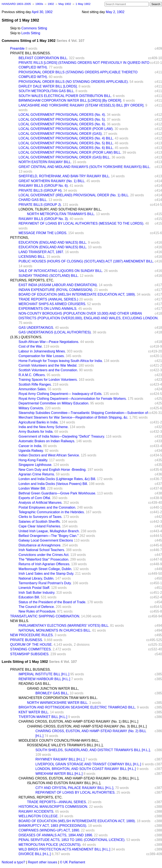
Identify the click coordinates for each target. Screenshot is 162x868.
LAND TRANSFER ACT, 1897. (41, 252)
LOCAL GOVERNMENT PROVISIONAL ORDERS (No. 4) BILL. (66, 138)
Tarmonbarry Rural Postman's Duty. (45, 583)
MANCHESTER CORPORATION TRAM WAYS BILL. (58, 698)
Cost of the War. (31, 346)
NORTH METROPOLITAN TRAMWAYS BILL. (61, 214)
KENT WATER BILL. (34, 712)
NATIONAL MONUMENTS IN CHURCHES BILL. (55, 630)
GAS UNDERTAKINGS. (36, 328)
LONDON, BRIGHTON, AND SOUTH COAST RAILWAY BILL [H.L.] (86, 769)
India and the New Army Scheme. (44, 427)
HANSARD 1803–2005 (16, 4)
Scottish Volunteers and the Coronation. (48, 370)
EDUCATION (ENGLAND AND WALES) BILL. (53, 242)
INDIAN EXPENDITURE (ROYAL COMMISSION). (56, 290)
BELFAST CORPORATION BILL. (43, 58)
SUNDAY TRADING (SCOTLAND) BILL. (49, 276)
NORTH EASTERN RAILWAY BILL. (45, 162)
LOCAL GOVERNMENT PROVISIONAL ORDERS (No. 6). (62, 124)
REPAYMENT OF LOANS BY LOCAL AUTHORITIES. (76, 792)
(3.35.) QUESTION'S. (26, 337)
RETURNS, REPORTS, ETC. (32, 280)
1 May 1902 (83, 4)
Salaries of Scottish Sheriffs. (40, 522)
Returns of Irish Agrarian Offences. (44, 564)
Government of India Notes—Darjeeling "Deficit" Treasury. (62, 436)
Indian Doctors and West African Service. (49, 455)
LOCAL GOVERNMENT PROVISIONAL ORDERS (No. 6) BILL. (66, 148)
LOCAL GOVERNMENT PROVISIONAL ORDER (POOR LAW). (66, 129)
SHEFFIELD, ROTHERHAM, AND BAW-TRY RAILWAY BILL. (64, 176)
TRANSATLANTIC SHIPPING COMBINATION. (45, 616)
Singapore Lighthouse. (35, 465)
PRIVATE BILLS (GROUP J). (40, 205)
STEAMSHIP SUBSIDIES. (30, 654)
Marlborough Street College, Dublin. (45, 569)
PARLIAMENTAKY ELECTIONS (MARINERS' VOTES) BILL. (64, 626)
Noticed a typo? (13, 862)
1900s (40, 4)
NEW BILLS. (20, 621)
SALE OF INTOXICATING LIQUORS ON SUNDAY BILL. (61, 271)
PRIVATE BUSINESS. (27, 640)
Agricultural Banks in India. (38, 422)
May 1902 (65, 4)
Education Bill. (29, 597)
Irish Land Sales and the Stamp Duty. (46, 574)
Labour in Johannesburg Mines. (42, 351)
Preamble (17, 48)
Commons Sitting (34, 28)
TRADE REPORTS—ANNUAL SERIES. (57, 802)
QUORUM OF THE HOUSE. (31, 645)
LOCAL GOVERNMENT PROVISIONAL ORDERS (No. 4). (62, 115)
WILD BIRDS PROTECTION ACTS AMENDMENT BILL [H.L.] (64, 849)
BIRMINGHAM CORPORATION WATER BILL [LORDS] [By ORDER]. (70, 100)
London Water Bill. (32, 488)
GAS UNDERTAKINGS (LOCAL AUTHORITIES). (55, 332)
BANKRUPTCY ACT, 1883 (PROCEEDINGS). (53, 826)
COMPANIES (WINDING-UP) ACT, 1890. (49, 830)
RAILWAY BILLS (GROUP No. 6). (44, 186)
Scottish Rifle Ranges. (35, 384)
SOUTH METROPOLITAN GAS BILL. (47, 91)
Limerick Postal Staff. (34, 588)
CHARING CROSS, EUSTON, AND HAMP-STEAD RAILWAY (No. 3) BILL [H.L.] (87, 726)
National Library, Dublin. (36, 578)
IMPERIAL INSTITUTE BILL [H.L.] (44, 674)
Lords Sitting (31, 33)
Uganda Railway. (31, 451)
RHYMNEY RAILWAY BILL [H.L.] (60, 759)
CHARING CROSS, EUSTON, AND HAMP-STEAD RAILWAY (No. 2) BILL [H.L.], (79, 778)
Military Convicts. (31, 408)
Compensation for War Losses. (42, 356)
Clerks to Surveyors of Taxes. (40, 517)
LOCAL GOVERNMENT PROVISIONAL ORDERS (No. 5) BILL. (66, 143)
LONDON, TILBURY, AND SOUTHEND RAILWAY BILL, (60, 209)
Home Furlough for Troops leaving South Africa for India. (61, 361)
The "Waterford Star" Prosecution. (44, 559)
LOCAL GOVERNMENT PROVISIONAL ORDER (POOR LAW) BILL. (70, 152)
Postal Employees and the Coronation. (47, 507)
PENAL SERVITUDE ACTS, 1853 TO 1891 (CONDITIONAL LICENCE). (72, 840)
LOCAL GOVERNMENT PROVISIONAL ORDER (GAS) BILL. (65, 157)
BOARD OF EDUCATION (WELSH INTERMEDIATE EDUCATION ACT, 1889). (77, 294)
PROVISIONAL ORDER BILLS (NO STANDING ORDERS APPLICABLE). (74, 82)
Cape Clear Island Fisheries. (40, 526)
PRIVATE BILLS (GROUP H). (40, 190)
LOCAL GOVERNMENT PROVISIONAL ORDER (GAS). (61, 134)
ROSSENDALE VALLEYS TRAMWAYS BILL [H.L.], (65, 745)
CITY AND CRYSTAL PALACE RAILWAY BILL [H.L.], (75, 788)
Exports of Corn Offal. (35, 498)
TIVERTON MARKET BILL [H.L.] (43, 717)
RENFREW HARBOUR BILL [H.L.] (44, 679)
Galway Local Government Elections (46, 540)
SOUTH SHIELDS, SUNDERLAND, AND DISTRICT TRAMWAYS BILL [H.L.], (93, 750)
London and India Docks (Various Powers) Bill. (53, 484)
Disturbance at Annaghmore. (40, 545)
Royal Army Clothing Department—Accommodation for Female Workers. (73, 399)
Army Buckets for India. (36, 432)
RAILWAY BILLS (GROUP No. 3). (44, 219)
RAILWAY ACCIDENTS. (36, 811)
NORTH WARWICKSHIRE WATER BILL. (58, 703)
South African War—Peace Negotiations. (49, 342)
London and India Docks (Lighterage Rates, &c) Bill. (57, 479)
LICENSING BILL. (32, 257)
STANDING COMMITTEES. (31, 649)
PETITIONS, (20, 238)
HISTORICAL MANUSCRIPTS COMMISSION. (53, 807)
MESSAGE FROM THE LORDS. (43, 233)
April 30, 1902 (42, 12)
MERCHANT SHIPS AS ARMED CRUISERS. (52, 304)
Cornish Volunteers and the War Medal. (48, 365)
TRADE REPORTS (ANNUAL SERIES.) (48, 299)
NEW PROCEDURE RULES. (32, 635)
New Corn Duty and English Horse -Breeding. (53, 470)
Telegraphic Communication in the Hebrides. (52, 512)
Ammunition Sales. (33, 389)
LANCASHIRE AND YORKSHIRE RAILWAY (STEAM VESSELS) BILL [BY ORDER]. (82, 105)
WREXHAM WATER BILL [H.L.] (59, 774)
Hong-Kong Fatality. (33, 460)
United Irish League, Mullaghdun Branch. (49, 531)
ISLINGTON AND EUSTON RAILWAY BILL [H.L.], (64, 783)
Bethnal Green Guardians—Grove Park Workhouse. (57, 493)
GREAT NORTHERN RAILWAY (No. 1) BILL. (52, 181)
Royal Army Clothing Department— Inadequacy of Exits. (61, 394)
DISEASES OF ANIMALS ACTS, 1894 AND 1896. (56, 835)
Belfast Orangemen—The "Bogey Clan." (49, 536)
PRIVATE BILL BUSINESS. (30, 53)
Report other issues (43, 862)
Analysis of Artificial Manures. (40, 503)
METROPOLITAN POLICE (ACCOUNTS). (50, 845)
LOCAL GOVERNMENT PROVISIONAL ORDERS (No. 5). (62, 119)
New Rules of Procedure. (37, 611)
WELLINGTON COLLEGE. (39, 816)
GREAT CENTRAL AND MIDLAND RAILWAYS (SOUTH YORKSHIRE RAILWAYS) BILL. (85, 167)
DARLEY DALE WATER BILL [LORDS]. (48, 86)
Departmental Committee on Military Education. (54, 403)
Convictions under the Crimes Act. (44, 555)
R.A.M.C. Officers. (32, 375)
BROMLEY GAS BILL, (52, 693)
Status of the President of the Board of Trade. (52, 602)
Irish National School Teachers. (42, 550)
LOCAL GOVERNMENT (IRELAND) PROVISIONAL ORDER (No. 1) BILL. (74, 195)
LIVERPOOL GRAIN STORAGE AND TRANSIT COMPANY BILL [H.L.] (88, 764)
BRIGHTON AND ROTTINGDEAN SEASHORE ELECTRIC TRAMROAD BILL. (77, 707)
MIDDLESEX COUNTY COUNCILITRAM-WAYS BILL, (59, 740)
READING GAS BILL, (35, 684)
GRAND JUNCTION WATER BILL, (53, 689)
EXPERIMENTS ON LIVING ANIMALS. (48, 309)
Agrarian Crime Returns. (37, 474)
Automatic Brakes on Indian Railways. (47, 441)
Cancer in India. (30, 446)
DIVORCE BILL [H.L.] (35, 854)
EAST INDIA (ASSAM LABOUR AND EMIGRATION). (58, 285)
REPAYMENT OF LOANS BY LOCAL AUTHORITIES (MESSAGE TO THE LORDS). (81, 223)
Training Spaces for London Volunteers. (48, 380)
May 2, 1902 (115, 12)
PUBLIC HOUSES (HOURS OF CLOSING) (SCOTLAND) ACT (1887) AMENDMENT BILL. (86, 261)
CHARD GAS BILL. (33, 200)
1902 (51, 4)
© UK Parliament (72, 862)
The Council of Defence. (37, 607)
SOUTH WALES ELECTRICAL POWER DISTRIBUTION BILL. (65, 96)
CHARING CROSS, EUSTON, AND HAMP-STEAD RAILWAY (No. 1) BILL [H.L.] (78, 721)
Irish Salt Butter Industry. (37, 593)
